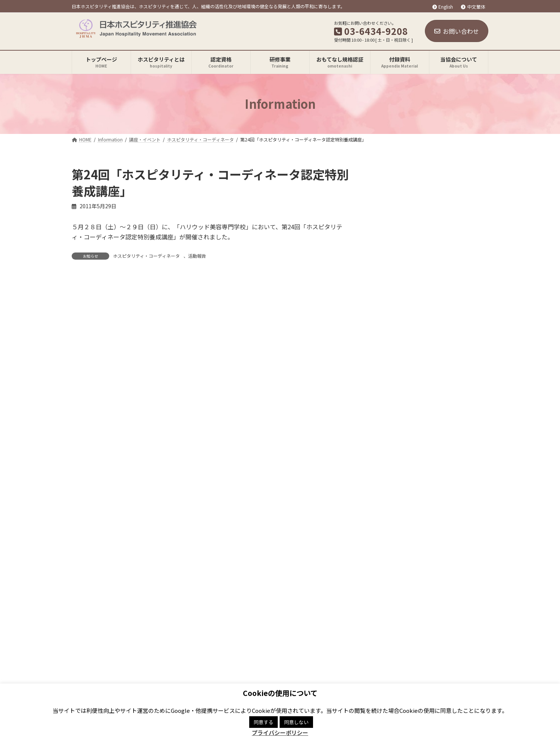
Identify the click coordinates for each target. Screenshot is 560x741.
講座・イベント (396, 198)
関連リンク (93, 582)
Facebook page (387, 619)
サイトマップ (270, 582)
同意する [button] (263, 722)
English (443, 7)
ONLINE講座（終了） (409, 289)
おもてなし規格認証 (401, 259)
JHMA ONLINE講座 (406, 213)
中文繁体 (473, 7)
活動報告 (197, 256)
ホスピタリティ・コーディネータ (146, 256)
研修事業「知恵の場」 (409, 243)
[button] (411, 488)
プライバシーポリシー (151, 582)
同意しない (296, 722)
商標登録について (215, 582)
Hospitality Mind (398, 304)
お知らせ (388, 183)
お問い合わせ (457, 31)
